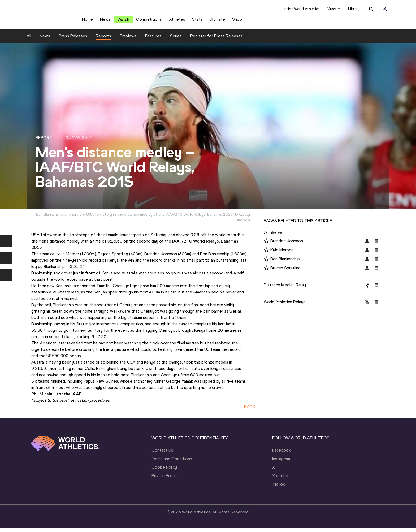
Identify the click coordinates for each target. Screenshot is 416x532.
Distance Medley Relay (285, 289)
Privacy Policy (164, 480)
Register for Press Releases (216, 40)
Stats (197, 21)
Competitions (149, 21)
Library (354, 9)
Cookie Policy (164, 471)
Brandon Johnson (287, 245)
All (29, 40)
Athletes (177, 21)
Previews (128, 40)
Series (176, 40)
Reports (103, 40)
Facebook (281, 454)
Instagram (281, 463)
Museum (334, 9)
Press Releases (73, 40)
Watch (123, 22)
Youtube (280, 480)
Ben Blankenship (285, 263)
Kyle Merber (281, 254)
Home (87, 21)
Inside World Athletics (302, 9)
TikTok (278, 488)
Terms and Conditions (172, 463)
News (105, 21)
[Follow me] (266, 245)
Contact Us (162, 454)
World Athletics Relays (285, 306)
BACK (250, 411)
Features (153, 40)
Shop (237, 21)
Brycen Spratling (285, 272)
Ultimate (217, 21)
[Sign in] (385, 9)
